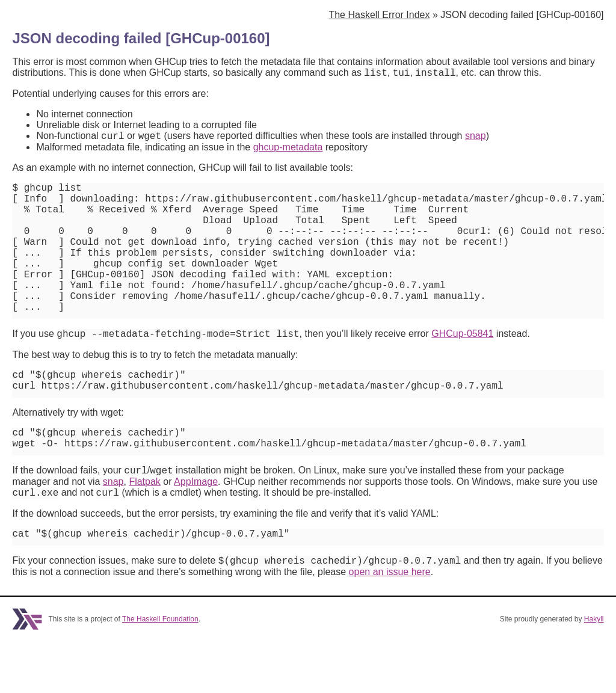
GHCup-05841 (462, 368)
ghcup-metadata (288, 151)
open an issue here (390, 624)
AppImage (196, 527)
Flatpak (144, 527)
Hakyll (594, 671)
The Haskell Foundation (160, 671)
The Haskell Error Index (379, 15)
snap (476, 139)
